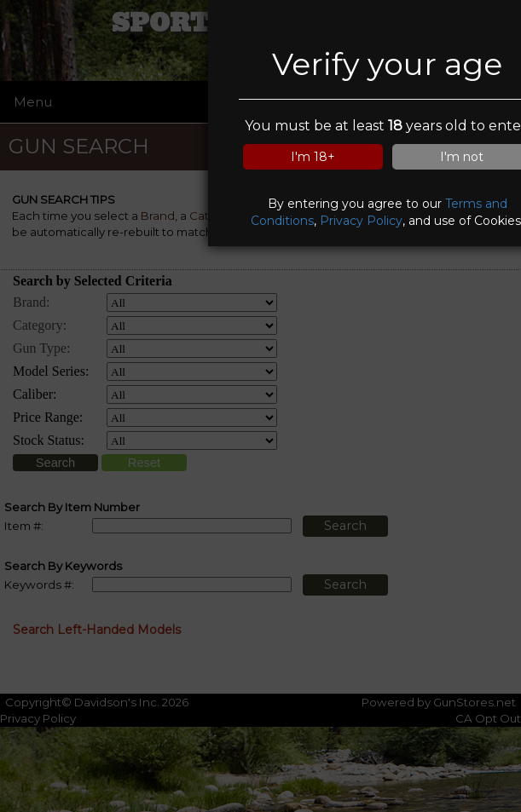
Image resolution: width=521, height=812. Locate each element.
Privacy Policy (361, 221)
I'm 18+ (313, 157)
